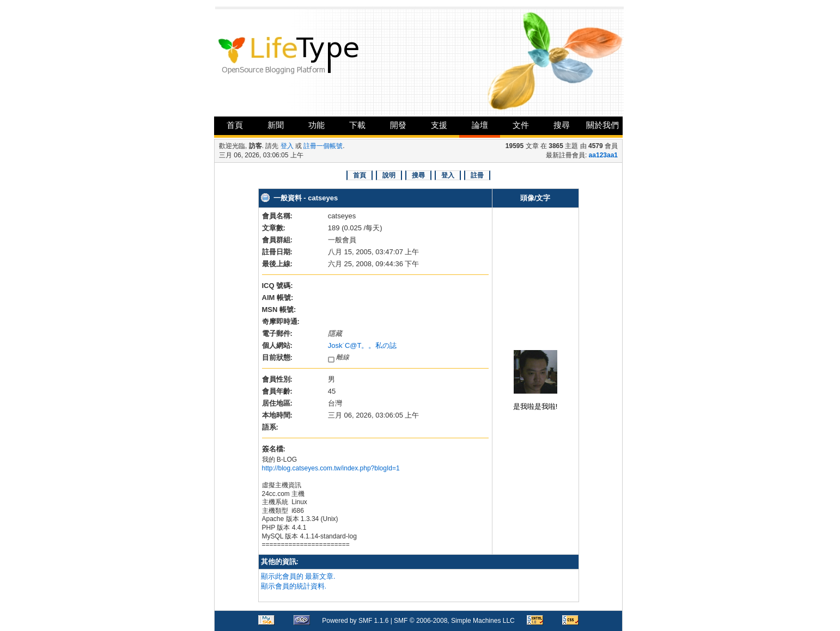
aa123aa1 (603, 155)
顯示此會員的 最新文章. (298, 576)
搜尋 (562, 125)
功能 (316, 125)
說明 (389, 175)
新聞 (276, 125)
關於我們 (602, 125)
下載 (357, 125)
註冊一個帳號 (323, 146)
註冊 (477, 175)
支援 (439, 125)
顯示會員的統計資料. (294, 586)
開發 (398, 125)
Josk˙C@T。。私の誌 (363, 345)
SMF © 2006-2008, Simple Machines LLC (454, 621)
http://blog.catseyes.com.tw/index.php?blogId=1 (331, 468)
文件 (521, 125)
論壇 (480, 125)
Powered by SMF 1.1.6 (355, 621)
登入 (287, 146)
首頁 (235, 125)
